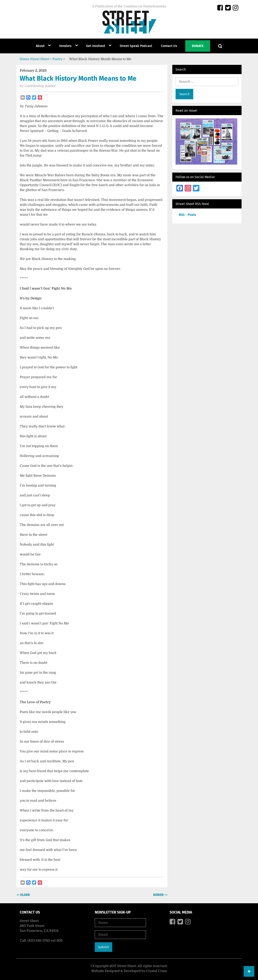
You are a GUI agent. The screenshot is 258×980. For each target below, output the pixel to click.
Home (25, 59)
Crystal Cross (157, 971)
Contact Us (169, 46)
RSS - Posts (187, 215)
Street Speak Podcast (136, 46)
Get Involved (96, 46)
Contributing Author (40, 86)
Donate (198, 46)
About (40, 46)
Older (25, 895)
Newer (159, 895)
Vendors (65, 46)
